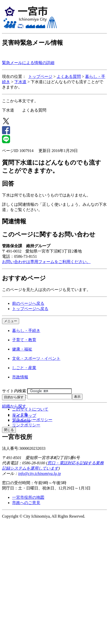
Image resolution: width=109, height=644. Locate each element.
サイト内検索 (14, 391)
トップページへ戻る (30, 309)
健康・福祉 (22, 349)
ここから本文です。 (20, 101)
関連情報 (14, 221)
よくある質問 (69, 77)
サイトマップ (24, 415)
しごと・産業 (24, 368)
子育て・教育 (24, 340)
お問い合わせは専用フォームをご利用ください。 (46, 262)
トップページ (40, 77)
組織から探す (14, 406)
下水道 (20, 82)
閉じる (9, 430)
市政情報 (20, 377)
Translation (21, 420)
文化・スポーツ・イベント (36, 358)
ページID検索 (14, 396)
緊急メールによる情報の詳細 (28, 63)
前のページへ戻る (28, 303)
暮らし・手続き (26, 331)
